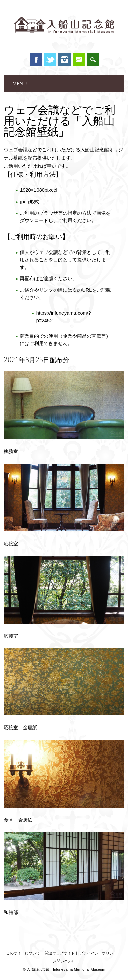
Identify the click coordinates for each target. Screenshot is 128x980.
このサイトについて (23, 953)
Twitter (50, 59)
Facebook (36, 59)
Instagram (65, 59)
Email (79, 59)
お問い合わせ (64, 961)
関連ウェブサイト (60, 953)
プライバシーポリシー (99, 953)
